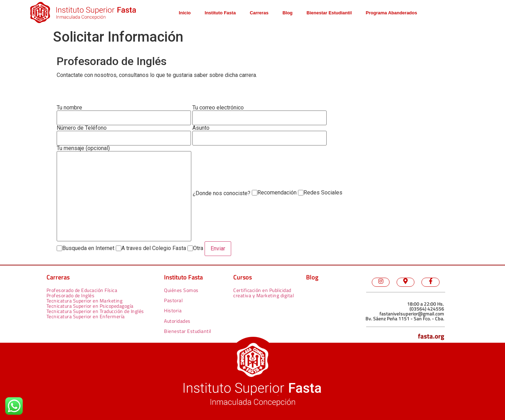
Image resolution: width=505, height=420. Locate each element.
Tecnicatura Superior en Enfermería (86, 316)
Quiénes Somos (181, 290)
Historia (173, 310)
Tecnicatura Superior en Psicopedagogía (90, 306)
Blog (288, 13)
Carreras (259, 13)
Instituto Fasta (220, 13)
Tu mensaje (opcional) (124, 193)
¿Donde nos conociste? (222, 193)
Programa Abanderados (392, 13)
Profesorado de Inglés (71, 295)
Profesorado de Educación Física (82, 290)
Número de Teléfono (124, 135)
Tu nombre (124, 115)
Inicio (185, 13)
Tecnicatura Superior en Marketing (85, 301)
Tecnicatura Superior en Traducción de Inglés (95, 311)
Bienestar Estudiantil (329, 13)
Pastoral (173, 300)
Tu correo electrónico (259, 115)
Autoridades (177, 321)
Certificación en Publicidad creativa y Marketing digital (264, 293)
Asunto (259, 135)
